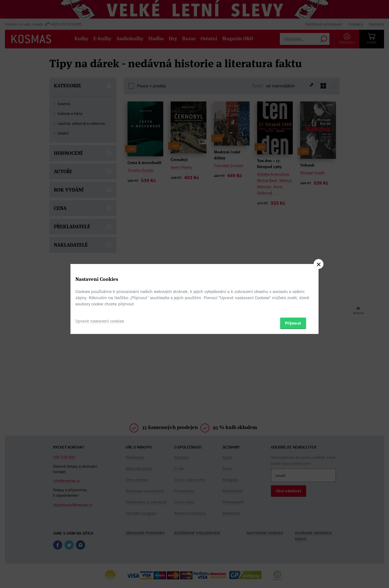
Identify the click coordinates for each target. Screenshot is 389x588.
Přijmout (293, 323)
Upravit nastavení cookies (100, 321)
